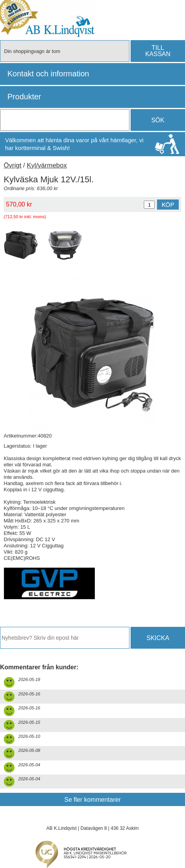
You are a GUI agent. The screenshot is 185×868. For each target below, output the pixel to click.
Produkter (24, 97)
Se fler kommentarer (93, 800)
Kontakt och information (48, 74)
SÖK (158, 120)
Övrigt (13, 165)
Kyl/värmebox (47, 165)
